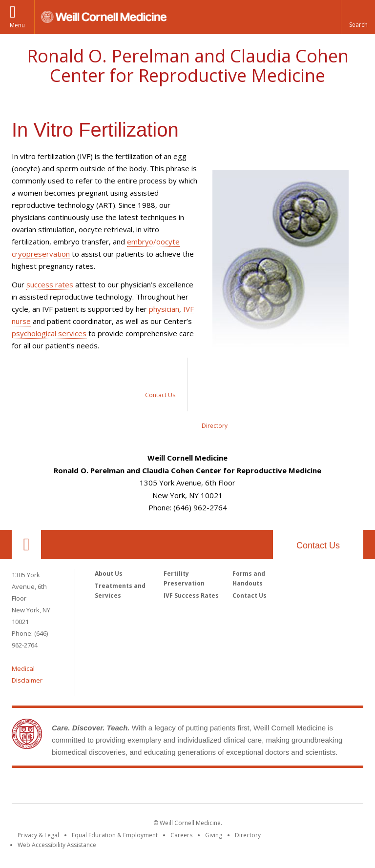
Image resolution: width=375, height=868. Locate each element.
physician (164, 309)
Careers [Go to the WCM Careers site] (181, 835)
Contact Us (318, 545)
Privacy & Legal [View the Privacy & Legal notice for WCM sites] (38, 835)
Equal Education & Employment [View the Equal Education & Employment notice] (115, 835)
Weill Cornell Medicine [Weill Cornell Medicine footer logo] (116, 787)
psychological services (49, 333)
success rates (50, 284)
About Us (109, 574)
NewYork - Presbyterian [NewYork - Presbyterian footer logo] (269, 787)
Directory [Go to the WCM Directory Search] (248, 835)
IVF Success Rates (191, 595)
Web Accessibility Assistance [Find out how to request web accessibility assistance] (57, 845)
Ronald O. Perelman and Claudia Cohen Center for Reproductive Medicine (188, 66)
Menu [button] (17, 25)
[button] (358, 17)
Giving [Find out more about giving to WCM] (214, 835)
